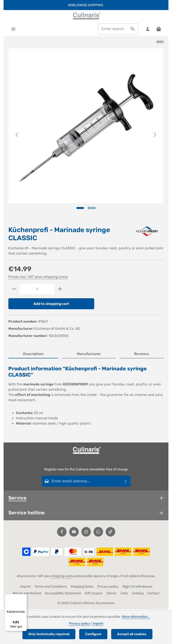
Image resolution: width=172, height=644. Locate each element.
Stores (111, 594)
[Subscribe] (126, 482)
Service (17, 499)
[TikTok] (110, 532)
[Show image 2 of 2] (92, 208)
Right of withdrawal (137, 587)
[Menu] (13, 29)
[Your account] (147, 29)
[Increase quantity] (60, 289)
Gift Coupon (94, 594)
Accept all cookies (132, 634)
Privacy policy (108, 587)
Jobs (124, 594)
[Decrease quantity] (14, 289)
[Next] (155, 135)
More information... (136, 617)
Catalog (138, 594)
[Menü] (24, 597)
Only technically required (49, 634)
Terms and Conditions (51, 587)
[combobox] (112, 29)
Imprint (25, 587)
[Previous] (17, 135)
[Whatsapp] (98, 532)
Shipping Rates (82, 587)
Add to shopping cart (51, 304)
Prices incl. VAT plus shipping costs (38, 277)
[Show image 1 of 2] (80, 208)
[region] (86, 135)
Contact (153, 594)
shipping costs (62, 577)
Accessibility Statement (63, 594)
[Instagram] (86, 532)
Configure (93, 634)
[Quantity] (37, 289)
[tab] (33, 355)
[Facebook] (62, 532)
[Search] (132, 29)
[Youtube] (74, 532)
